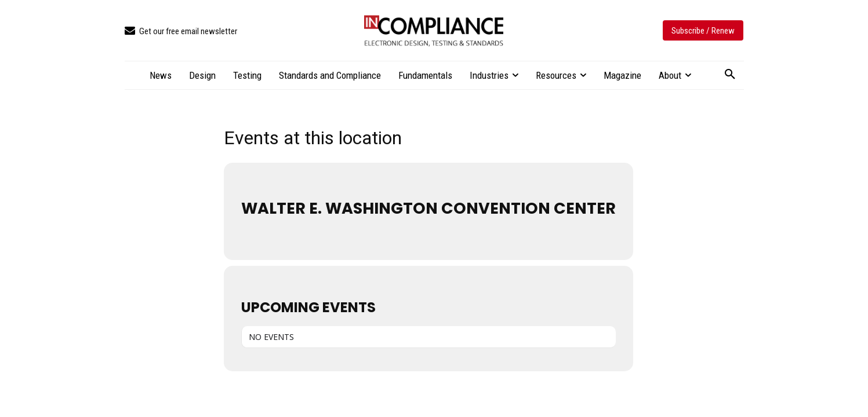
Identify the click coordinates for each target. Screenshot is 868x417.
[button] (730, 75)
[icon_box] (181, 32)
